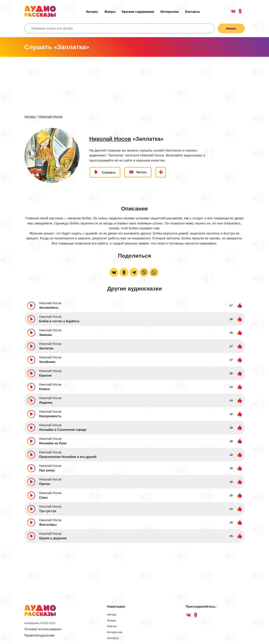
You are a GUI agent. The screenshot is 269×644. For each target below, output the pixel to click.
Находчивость (50, 416)
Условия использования (43, 629)
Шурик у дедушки (53, 538)
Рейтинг (112, 626)
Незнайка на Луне (53, 443)
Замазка (46, 335)
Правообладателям (40, 635)
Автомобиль (49, 308)
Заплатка (46, 348)
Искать (231, 28)
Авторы (92, 12)
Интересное (170, 12)
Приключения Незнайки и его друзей (68, 457)
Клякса (45, 389)
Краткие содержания (138, 12)
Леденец (46, 403)
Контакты (193, 12)
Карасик (45, 375)
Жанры (110, 12)
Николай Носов (50, 117)
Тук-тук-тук (48, 511)
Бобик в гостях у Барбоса (59, 321)
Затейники (47, 362)
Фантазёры (48, 525)
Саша (43, 497)
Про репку (47, 470)
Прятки (45, 484)
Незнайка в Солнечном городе (63, 430)
